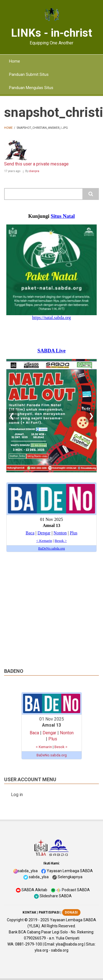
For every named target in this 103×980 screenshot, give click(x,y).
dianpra (34, 171)
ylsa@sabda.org (70, 944)
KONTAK (29, 912)
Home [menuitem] (15, 61)
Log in (17, 795)
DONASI (71, 912)
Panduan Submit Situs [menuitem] (29, 74)
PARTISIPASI (49, 912)
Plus (53, 739)
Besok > (61, 747)
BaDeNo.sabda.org (52, 755)
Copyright (15, 920)
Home (8, 128)
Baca (34, 733)
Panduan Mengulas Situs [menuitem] (31, 88)
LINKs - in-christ (51, 33)
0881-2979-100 (29, 944)
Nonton (67, 733)
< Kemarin (44, 747)
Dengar (49, 733)
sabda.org (60, 950)
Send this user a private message (36, 164)
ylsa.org (41, 950)
